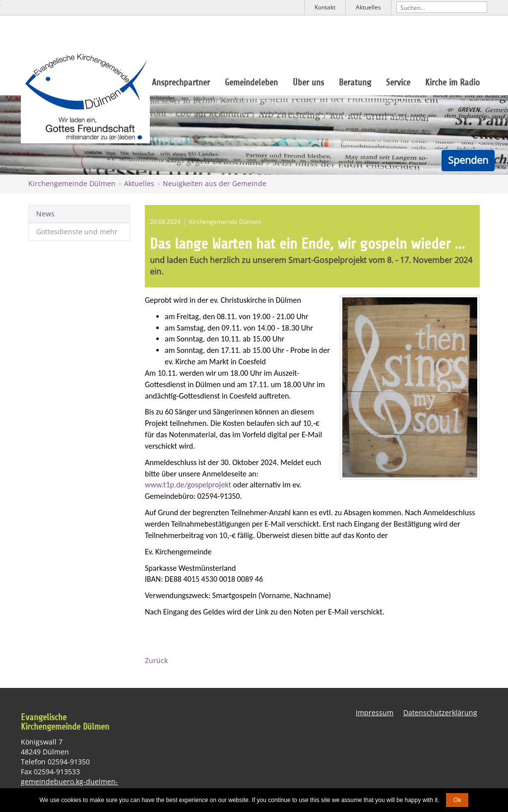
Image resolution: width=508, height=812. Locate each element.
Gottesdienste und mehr (77, 232)
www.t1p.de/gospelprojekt (188, 485)
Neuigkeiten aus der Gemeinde (215, 183)
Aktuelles (368, 7)
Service (398, 82)
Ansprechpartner (181, 82)
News (45, 214)
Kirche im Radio (452, 82)
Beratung (355, 82)
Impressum (375, 712)
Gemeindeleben (251, 82)
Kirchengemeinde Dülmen (72, 183)
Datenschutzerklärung (440, 712)
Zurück (156, 660)
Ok (457, 800)
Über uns (308, 82)
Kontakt (325, 7)
